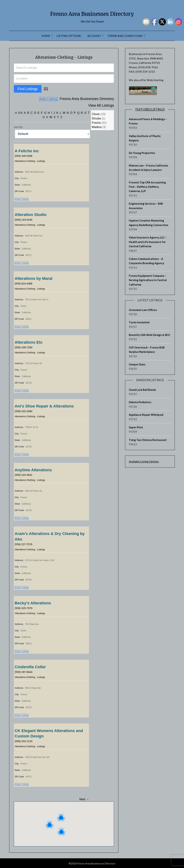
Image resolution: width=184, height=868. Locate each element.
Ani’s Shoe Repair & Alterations (44, 405)
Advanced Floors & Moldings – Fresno (148, 121)
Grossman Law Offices (143, 310)
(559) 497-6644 (25, 671)
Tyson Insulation (139, 322)
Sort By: (18, 126)
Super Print (136, 427)
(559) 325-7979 (25, 607)
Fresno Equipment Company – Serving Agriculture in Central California (148, 280)
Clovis (96, 113)
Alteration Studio (31, 214)
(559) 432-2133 (25, 740)
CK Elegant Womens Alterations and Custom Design (49, 733)
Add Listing (105, 105)
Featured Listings (150, 109)
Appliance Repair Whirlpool (146, 415)
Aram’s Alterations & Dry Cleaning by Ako (50, 536)
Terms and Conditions (125, 36)
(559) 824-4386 (25, 283)
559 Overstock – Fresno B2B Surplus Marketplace (147, 350)
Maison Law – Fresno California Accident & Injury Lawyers (148, 168)
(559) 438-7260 (25, 347)
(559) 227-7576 (25, 544)
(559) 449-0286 (25, 155)
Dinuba (96, 118)
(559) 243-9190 (25, 219)
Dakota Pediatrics (140, 402)
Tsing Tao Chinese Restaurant (148, 440)
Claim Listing (22, 198)
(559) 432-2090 (25, 410)
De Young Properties (142, 153)
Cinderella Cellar (30, 666)
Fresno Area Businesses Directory (92, 13)
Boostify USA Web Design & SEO (149, 335)
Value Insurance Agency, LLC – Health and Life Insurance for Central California (148, 242)
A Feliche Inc (27, 150)
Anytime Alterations (33, 469)
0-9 (20, 112)
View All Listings (101, 99)
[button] (78, 814)
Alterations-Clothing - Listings (64, 57)
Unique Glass (137, 364)
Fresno (96, 122)
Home (46, 36)
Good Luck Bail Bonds (142, 390)
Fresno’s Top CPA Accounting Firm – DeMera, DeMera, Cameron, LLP (147, 187)
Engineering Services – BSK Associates (146, 206)
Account (94, 36)
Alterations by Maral (34, 278)
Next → (84, 798)
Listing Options (69, 36)
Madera (97, 126)
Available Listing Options (144, 461)
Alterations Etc (29, 342)
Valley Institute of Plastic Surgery (145, 138)
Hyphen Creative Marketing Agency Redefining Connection (149, 223)
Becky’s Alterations (33, 602)
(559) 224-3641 (25, 474)
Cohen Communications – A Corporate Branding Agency (147, 261)
